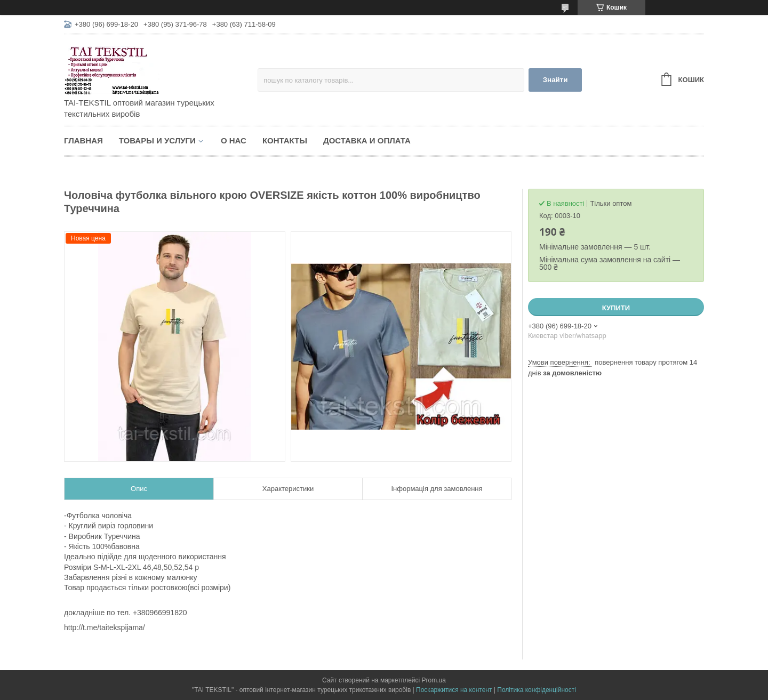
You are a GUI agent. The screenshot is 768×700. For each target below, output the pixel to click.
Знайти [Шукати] (555, 80)
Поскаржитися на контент (454, 690)
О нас (234, 140)
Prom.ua (434, 680)
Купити (616, 308)
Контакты (285, 140)
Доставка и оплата (367, 140)
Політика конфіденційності (537, 690)
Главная (83, 140)
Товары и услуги (157, 140)
